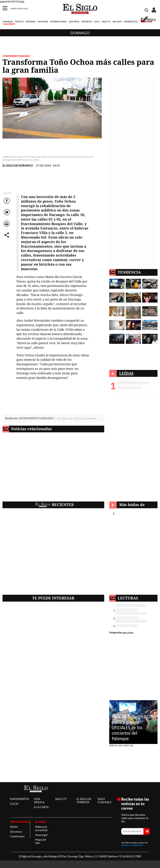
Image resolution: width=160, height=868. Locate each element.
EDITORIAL (74, 22)
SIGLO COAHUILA (104, 801)
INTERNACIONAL (59, 22)
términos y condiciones (132, 845)
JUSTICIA (19, 22)
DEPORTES (87, 22)
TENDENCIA (129, 272)
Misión (14, 827)
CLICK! (14, 804)
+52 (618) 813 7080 (129, 856)
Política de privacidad (41, 828)
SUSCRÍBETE (9, 24)
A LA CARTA (41, 807)
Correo (7, 227)
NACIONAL (43, 22)
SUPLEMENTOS (19, 799)
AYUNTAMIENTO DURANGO (16, 56)
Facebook (7, 204)
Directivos (16, 832)
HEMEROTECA (131, 22)
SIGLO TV (106, 22)
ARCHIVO (117, 22)
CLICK (97, 22)
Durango (80, 33)
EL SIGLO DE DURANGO (18, 166)
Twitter (7, 215)
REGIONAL (31, 22)
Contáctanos (17, 836)
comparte (7, 238)
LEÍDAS (126, 373)
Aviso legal (41, 835)
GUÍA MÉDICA (39, 801)
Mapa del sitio (41, 841)
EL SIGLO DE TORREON (84, 801)
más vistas (128, 632)
